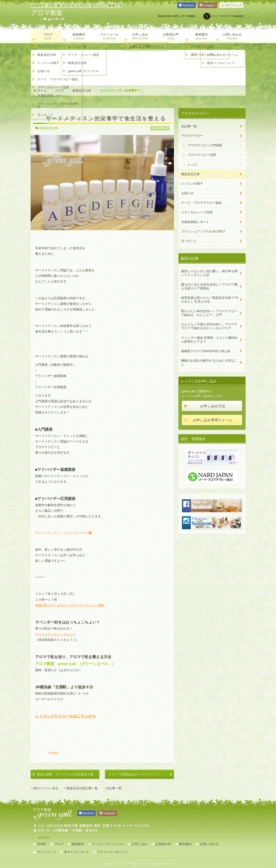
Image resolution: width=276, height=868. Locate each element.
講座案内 (78, 844)
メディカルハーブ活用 (197, 212)
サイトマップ (233, 5)
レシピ (193, 164)
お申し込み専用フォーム (213, 420)
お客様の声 (163, 844)
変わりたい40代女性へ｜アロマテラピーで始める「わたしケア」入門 (210, 313)
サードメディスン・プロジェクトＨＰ (62, 533)
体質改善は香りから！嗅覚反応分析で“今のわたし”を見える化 (210, 300)
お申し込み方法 (213, 406)
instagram (209, 5)
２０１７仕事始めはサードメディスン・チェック (141, 774)
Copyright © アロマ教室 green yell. (138, 864)
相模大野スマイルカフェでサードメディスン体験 (70, 605)
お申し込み (139, 844)
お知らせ (187, 193)
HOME (42, 844)
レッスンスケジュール (108, 844)
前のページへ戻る (46, 788)
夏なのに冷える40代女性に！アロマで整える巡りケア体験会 (210, 286)
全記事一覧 (114, 788)
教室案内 (185, 844)
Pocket (54, 753)
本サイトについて (76, 852)
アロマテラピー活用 (202, 155)
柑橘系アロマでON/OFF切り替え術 (206, 351)
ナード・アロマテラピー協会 (201, 203)
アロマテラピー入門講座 (205, 145)
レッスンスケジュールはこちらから (66, 716)
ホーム (42, 91)
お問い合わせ (209, 844)
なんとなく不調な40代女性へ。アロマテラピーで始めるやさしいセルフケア (210, 326)
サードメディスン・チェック (56, 634)
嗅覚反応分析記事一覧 (82, 788)
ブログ (60, 91)
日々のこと (189, 241)
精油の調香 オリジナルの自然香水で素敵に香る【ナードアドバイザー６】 (68, 774)
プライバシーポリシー (113, 852)
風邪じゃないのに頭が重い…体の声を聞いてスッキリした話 (209, 273)
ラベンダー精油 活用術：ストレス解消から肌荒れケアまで (210, 340)
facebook (188, 5)
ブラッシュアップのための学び (203, 231)
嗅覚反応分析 (82, 91)
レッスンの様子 (192, 183)
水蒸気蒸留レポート (195, 222)
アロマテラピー (192, 136)
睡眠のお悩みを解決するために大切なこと (209, 362)
